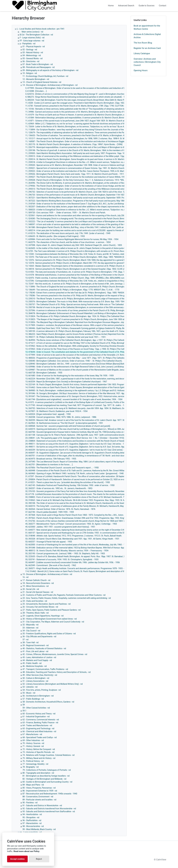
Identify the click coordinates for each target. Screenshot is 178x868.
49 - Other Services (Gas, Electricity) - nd (40, 675)
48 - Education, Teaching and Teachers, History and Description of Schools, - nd (57, 672)
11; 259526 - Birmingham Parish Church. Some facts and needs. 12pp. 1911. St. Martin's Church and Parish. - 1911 (75, 174)
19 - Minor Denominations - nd (36, 586)
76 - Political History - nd (33, 761)
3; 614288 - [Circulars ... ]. (36, 91)
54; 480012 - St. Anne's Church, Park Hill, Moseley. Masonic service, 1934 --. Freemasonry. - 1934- (67, 551)
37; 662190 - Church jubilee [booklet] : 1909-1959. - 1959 (50, 512)
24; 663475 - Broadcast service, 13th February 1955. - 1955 (51, 459)
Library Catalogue (142, 53)
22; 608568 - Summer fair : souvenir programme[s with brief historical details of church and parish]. (68, 426)
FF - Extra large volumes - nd (32, 41)
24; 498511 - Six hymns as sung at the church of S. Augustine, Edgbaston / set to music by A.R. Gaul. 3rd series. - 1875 (76, 444)
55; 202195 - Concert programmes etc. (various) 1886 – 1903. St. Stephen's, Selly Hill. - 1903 (65, 554)
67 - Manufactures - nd (32, 734)
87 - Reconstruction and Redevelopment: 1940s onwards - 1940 (50, 794)
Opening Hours (141, 70)
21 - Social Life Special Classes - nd (38, 592)
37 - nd (25, 640)
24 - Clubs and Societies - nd (35, 601)
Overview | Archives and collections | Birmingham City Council (147, 62)
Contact (163, 6)
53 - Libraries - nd (30, 687)
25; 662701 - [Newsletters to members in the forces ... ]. (49, 465)
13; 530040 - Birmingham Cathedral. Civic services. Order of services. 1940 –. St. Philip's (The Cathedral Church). (74, 361)
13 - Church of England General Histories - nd (42, 82)
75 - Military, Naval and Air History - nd (39, 758)
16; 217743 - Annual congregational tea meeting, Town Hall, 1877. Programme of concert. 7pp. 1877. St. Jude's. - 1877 (76, 405)
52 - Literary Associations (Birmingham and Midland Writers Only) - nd (53, 684)
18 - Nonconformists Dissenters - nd (38, 583)
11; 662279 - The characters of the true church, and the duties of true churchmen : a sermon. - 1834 (68, 242)
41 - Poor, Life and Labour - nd (35, 651)
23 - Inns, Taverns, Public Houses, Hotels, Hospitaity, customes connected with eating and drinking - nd (67, 598)
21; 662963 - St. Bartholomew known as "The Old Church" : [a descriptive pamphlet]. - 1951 (64, 423)
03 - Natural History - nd (33, 52)
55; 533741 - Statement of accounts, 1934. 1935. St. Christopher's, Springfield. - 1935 (62, 560)
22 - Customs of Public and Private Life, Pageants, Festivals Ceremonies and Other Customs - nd (64, 595)
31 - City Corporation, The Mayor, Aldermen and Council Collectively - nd (53, 622)
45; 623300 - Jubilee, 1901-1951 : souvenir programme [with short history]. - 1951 (60, 527)
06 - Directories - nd (31, 61)
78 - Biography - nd (31, 767)
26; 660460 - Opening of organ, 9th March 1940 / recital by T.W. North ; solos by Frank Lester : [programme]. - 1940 (74, 473)
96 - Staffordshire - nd (32, 820)
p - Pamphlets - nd (28, 44)
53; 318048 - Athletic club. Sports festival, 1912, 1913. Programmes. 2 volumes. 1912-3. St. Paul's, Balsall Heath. (74, 536)
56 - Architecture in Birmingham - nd (38, 696)
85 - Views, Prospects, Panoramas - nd (39, 788)
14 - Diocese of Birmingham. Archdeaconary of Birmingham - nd (50, 85)
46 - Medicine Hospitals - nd (35, 666)
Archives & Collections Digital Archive (147, 36)
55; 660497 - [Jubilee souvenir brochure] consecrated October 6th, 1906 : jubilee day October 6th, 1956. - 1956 (73, 562)
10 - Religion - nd (30, 73)
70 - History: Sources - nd (33, 743)
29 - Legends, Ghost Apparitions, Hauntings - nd (43, 616)
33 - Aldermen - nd (30, 628)
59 (24, 705)
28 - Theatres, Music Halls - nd (36, 613)
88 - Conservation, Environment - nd (38, 797)
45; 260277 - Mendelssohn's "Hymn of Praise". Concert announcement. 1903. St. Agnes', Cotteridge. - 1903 (71, 524)
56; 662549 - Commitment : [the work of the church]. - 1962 (51, 565)
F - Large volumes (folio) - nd (32, 38)
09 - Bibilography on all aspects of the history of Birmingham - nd (50, 70)
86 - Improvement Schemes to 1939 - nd (40, 791)
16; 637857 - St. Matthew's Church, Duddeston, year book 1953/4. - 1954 (56, 411)
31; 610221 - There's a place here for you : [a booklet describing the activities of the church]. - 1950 (68, 482)
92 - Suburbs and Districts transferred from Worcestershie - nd (49, 809)
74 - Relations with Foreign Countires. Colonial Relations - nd (48, 755)
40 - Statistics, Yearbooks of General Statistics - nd (44, 648)
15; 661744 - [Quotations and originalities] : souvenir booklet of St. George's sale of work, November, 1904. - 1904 (74, 399)
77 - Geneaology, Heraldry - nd (35, 764)
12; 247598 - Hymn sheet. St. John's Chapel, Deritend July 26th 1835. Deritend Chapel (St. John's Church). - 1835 (74, 245)
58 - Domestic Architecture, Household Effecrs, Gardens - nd (48, 702)
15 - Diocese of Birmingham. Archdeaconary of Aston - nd (47, 574)
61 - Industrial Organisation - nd (36, 717)
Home (111, 6)
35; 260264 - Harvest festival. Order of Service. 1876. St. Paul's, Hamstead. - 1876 (60, 509)
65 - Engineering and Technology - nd (38, 729)
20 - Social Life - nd (31, 589)
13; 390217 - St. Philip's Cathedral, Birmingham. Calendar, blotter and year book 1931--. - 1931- (66, 337)
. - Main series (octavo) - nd (31, 32)
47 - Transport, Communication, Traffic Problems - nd (45, 669)
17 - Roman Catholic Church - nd (36, 580)
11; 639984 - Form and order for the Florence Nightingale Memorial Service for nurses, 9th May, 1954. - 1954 (72, 239)
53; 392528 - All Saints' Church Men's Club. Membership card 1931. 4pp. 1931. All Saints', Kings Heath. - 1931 (72, 539)
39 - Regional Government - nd (36, 645)
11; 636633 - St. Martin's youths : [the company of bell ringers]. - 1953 (55, 236)
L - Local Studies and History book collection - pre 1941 (41, 29)
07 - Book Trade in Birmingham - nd (38, 64)
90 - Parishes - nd (30, 803)
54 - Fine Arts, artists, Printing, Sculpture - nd (42, 690)
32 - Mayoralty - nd (30, 625)
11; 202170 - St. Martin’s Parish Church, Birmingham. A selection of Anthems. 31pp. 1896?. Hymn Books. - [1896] (74, 144)
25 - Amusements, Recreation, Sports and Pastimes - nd (47, 604)
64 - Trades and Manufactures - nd (37, 725)
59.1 (24, 711)
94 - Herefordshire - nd (32, 814)
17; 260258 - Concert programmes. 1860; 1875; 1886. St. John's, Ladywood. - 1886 (61, 417)
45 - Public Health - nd (32, 663)
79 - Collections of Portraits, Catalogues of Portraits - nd (47, 770)
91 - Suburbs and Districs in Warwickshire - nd (42, 805)
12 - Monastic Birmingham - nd (36, 79)
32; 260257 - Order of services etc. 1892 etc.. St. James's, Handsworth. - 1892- (59, 488)
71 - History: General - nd (33, 746)
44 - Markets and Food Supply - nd (37, 660)
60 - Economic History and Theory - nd (39, 714)
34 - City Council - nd (31, 631)
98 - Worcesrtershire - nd (33, 826)
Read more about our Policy (26, 851)
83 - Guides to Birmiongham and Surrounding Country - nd (47, 782)
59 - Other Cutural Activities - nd (36, 708)
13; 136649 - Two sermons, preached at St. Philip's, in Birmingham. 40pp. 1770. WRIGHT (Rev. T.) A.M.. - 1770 (72, 290)
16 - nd (25, 577)
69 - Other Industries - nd (33, 740)
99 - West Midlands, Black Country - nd (39, 829)
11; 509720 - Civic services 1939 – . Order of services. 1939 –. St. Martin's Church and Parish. (65, 213)
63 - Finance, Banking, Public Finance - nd (40, 723)
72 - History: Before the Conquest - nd (39, 749)
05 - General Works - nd (32, 58)
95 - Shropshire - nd (31, 817)
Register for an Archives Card (147, 48)
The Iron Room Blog (143, 43)
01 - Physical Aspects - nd (34, 46)
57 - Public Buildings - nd (33, 699)
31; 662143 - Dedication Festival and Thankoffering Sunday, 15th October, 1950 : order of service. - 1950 (70, 485)
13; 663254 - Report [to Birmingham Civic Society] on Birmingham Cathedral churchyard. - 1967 (66, 382)
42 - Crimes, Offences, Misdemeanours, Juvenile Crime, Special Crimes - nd (55, 654)
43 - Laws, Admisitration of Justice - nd (39, 657)
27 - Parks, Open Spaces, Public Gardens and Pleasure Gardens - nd (52, 610)
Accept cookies (17, 859)
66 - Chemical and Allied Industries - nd (39, 731)
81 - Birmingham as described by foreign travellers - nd (46, 776)
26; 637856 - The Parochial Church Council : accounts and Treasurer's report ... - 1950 (62, 468)
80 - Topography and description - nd (38, 773)
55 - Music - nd (29, 693)
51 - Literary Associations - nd (35, 681)
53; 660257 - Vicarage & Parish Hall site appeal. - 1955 (49, 542)
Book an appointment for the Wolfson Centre (147, 27)
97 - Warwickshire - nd (32, 823)
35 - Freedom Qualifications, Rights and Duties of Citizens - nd (49, 634)
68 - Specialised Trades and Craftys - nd (40, 737)
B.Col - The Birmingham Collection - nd (36, 35)
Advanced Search (126, 6)
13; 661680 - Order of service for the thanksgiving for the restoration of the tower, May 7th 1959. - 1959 (69, 376)
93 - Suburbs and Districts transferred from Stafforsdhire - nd (49, 811)
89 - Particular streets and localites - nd (39, 800)
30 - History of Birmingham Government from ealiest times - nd (50, 619)
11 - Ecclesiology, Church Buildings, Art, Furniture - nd (45, 76)
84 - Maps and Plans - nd (33, 785)
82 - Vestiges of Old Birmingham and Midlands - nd (44, 779)
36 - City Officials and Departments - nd (39, 636)
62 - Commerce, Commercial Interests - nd (41, 720)
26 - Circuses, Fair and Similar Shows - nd (40, 607)
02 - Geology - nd (30, 50)
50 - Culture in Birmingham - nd (36, 678)
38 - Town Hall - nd (31, 642)
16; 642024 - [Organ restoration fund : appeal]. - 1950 (48, 414)
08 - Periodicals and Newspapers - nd (39, 67)
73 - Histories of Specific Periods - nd (38, 752)
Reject (39, 859)
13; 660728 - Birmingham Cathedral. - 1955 (44, 373)
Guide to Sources (147, 6)
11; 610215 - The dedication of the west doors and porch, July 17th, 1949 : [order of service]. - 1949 (68, 233)
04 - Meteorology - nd (32, 55)
